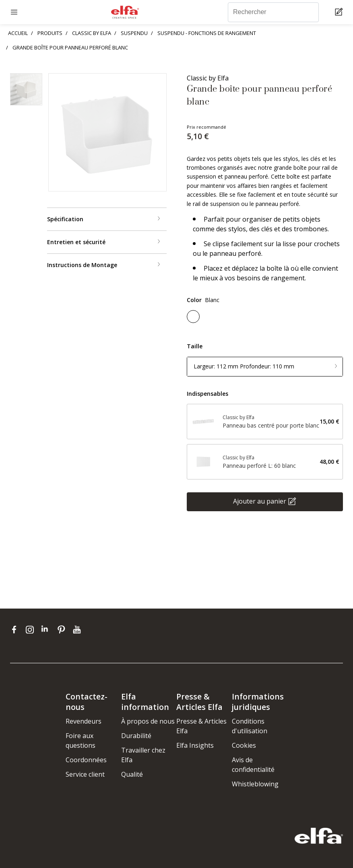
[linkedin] (47, 629)
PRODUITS (50, 33)
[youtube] (78, 629)
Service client (85, 774)
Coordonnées (86, 760)
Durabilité (136, 736)
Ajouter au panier (260, 501)
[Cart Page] (340, 12)
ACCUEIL (18, 33)
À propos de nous (148, 721)
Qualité (132, 774)
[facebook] (16, 629)
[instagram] (32, 629)
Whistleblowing (255, 784)
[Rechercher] (273, 12)
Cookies (244, 745)
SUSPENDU (134, 33)
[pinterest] (63, 629)
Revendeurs (84, 721)
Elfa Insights (195, 745)
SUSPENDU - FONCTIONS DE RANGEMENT (207, 33)
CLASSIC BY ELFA (92, 33)
